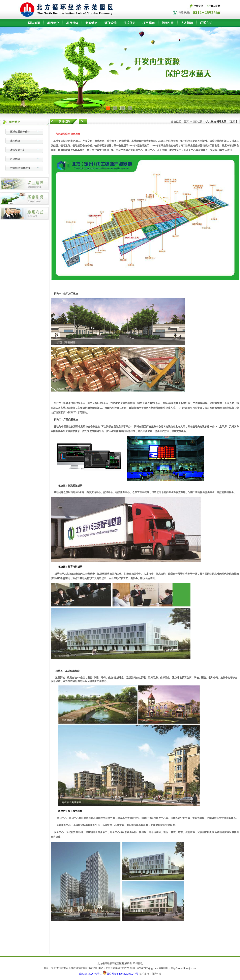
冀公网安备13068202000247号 (122, 974)
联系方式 (206, 23)
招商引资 (168, 23)
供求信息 (129, 23)
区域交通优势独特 (20, 132)
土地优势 (15, 141)
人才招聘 (187, 23)
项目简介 (53, 23)
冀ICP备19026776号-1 (90, 974)
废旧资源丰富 (18, 150)
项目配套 (149, 23)
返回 (233, 122)
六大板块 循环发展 (20, 168)
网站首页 (34, 23)
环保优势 (15, 159)
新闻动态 (91, 23)
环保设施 (111, 23)
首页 (186, 122)
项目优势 (72, 23)
